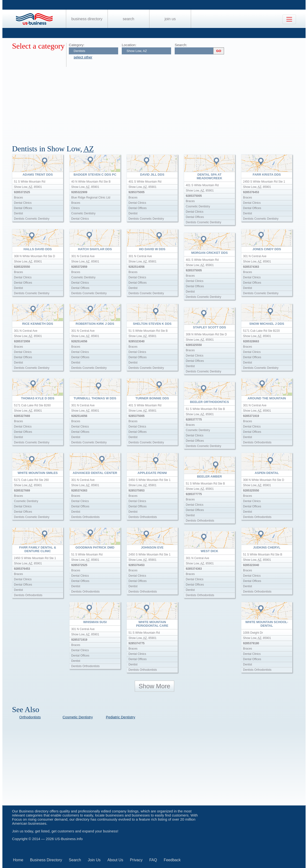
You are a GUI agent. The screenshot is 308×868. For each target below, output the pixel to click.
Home (18, 860)
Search (128, 19)
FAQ (153, 860)
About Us (115, 860)
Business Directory (87, 19)
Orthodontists (30, 717)
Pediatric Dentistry (121, 717)
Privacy (136, 860)
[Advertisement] (156, 103)
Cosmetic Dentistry (78, 717)
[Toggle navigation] (289, 19)
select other (83, 57)
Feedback (172, 860)
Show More (154, 686)
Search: (181, 45)
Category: (77, 45)
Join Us (170, 19)
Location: (129, 45)
